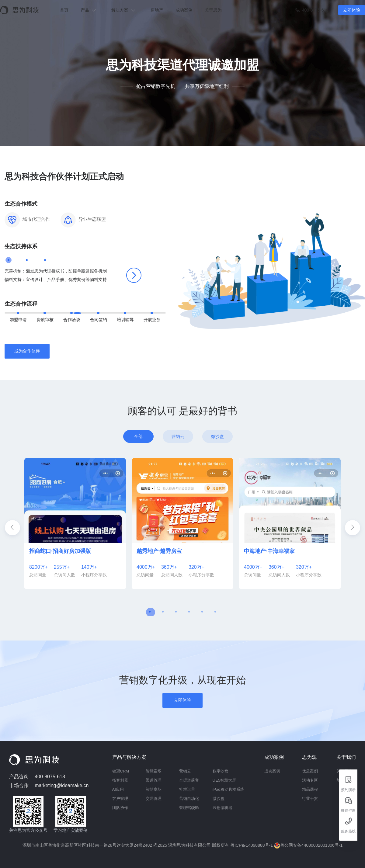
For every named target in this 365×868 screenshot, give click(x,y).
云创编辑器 (222, 808)
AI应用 (118, 789)
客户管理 (120, 799)
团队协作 (120, 808)
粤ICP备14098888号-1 (252, 845)
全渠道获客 (189, 780)
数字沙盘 (221, 771)
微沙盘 (219, 799)
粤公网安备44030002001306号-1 (308, 845)
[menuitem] (90, 10)
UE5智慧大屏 (224, 780)
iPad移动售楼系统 (228, 789)
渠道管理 (154, 780)
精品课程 (310, 789)
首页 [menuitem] (64, 10)
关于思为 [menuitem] (213, 10)
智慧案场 (154, 771)
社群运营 (187, 789)
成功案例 (272, 771)
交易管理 (154, 799)
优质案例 (310, 771)
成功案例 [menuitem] (184, 10)
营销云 (185, 771)
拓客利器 (120, 780)
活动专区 (310, 780)
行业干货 (310, 799)
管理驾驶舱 (189, 808)
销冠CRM (121, 771)
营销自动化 (189, 799)
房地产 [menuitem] (157, 10)
